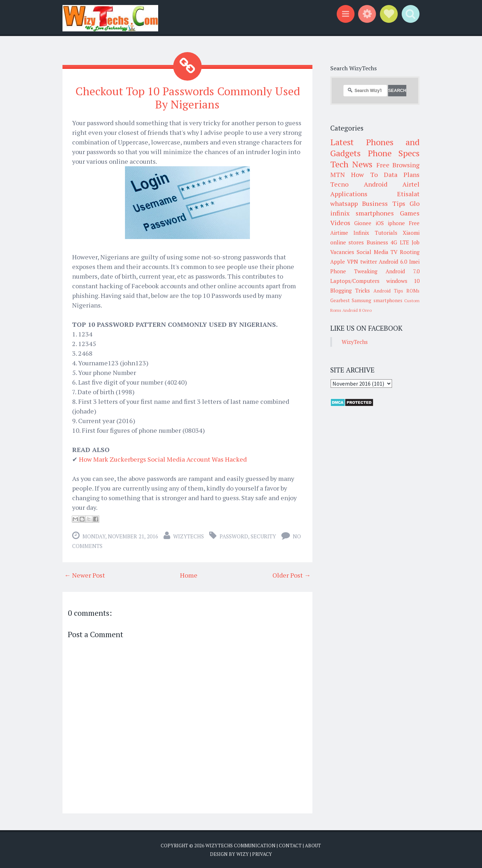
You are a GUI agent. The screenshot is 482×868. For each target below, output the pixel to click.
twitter (369, 262)
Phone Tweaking (354, 271)
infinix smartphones (362, 213)
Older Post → (292, 575)
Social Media (373, 252)
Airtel (411, 184)
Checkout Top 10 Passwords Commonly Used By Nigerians (187, 98)
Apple (338, 262)
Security (263, 536)
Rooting (410, 252)
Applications (349, 194)
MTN (338, 174)
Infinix (361, 233)
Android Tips (388, 291)
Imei (414, 262)
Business (377, 242)
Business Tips (383, 203)
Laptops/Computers (355, 281)
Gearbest (340, 300)
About (313, 846)
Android (376, 184)
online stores (347, 242)
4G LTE (400, 242)
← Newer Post (85, 575)
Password (234, 536)
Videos (340, 223)
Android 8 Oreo (357, 310)
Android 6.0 (393, 262)
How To (364, 174)
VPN (353, 262)
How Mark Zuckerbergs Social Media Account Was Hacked (163, 459)
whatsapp (344, 203)
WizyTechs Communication (240, 846)
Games (410, 213)
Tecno (339, 184)
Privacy (262, 854)
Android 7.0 (403, 271)
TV (394, 252)
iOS (380, 223)
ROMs (413, 291)
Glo (415, 203)
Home (189, 575)
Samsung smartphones (377, 300)
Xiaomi (411, 233)
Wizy (243, 854)
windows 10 (403, 281)
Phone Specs (394, 153)
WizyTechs (189, 536)
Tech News (351, 164)
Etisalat (408, 194)
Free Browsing (398, 165)
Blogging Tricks (350, 290)
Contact (290, 846)
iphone (396, 223)
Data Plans (402, 174)
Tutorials (386, 233)
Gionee (363, 223)
